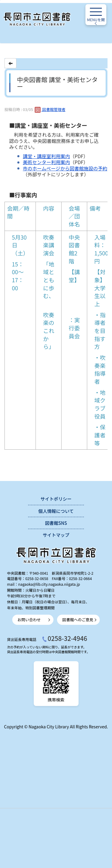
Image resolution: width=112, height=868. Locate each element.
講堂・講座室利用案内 (47, 156)
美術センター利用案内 (47, 162)
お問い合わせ (29, 620)
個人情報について (56, 511)
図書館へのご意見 (78, 620)
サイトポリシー (56, 499)
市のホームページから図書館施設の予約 (65, 168)
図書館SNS (56, 523)
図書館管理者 (50, 109)
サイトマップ (56, 535)
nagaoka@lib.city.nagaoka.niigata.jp (49, 584)
